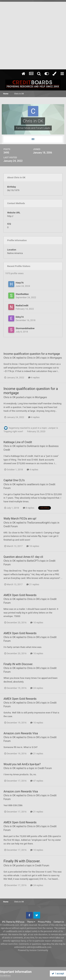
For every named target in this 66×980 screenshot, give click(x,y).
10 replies (37, 623)
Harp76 (20, 283)
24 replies (37, 688)
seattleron (33, 484)
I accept (58, 974)
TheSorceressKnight (38, 523)
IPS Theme (7, 922)
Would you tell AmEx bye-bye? (22, 764)
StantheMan (22, 294)
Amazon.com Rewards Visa (21, 733)
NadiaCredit (22, 305)
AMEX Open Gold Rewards (20, 595)
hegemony (14, 428)
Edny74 (20, 317)
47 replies (37, 781)
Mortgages (56, 358)
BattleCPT (33, 561)
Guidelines (5, 976)
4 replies (34, 378)
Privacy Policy (44, 922)
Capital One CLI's (14, 480)
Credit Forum (11, 526)
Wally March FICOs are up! (20, 519)
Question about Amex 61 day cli (23, 557)
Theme (31, 922)
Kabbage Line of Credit (18, 442)
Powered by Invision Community (33, 950)
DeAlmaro (32, 446)
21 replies (33, 584)
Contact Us (59, 922)
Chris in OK (10, 358)
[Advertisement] (33, 35)
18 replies (33, 546)
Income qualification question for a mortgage (32, 354)
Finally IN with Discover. (18, 664)
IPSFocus (20, 922)
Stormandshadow (25, 328)
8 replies (29, 508)
